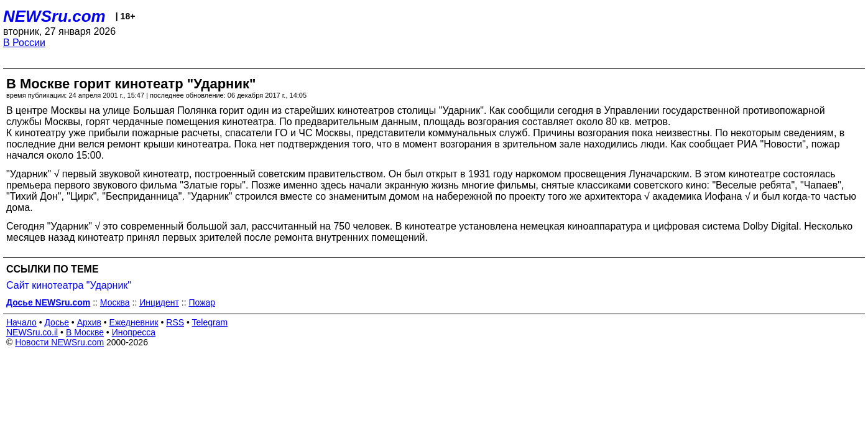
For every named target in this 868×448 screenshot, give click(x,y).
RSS (175, 322)
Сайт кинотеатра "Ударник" (69, 285)
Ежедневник (134, 322)
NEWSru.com (54, 16)
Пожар (202, 302)
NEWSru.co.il (32, 332)
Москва (115, 302)
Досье (57, 322)
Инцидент (159, 302)
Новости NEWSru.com (59, 342)
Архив (89, 322)
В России (24, 43)
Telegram (210, 322)
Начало (21, 322)
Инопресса (134, 332)
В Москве (85, 332)
